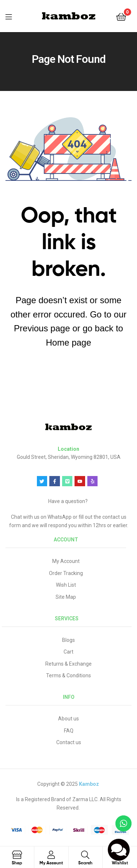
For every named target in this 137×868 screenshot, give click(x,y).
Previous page (42, 328)
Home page (68, 342)
